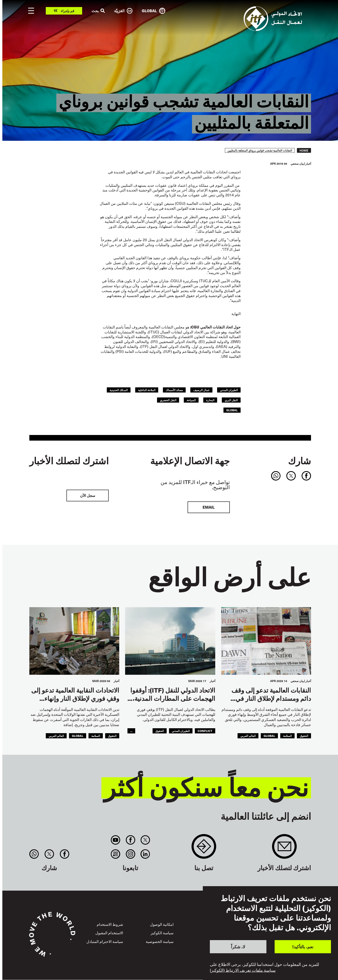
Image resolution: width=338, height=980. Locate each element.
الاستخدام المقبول (109, 933)
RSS (116, 854)
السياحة (191, 400)
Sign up (284, 849)
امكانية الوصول (162, 924)
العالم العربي (248, 736)
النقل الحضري (168, 400)
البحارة (210, 400)
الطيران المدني (229, 390)
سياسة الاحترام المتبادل (105, 941)
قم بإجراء (67, 11)
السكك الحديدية (119, 390)
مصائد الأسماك (174, 390)
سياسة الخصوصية (160, 941)
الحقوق (304, 736)
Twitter (145, 840)
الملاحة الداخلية (147, 390)
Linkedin (145, 854)
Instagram (130, 854)
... (131, 731)
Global (232, 410)
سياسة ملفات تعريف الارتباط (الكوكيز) (243, 970)
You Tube (116, 840)
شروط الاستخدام (110, 924)
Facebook (130, 840)
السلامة (287, 736)
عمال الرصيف (201, 390)
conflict (205, 731)
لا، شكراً (238, 947)
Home (304, 150)
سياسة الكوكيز (162, 933)
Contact (204, 849)
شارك (300, 461)
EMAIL (209, 507)
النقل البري (231, 400)
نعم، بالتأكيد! (303, 947)
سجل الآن (88, 495)
